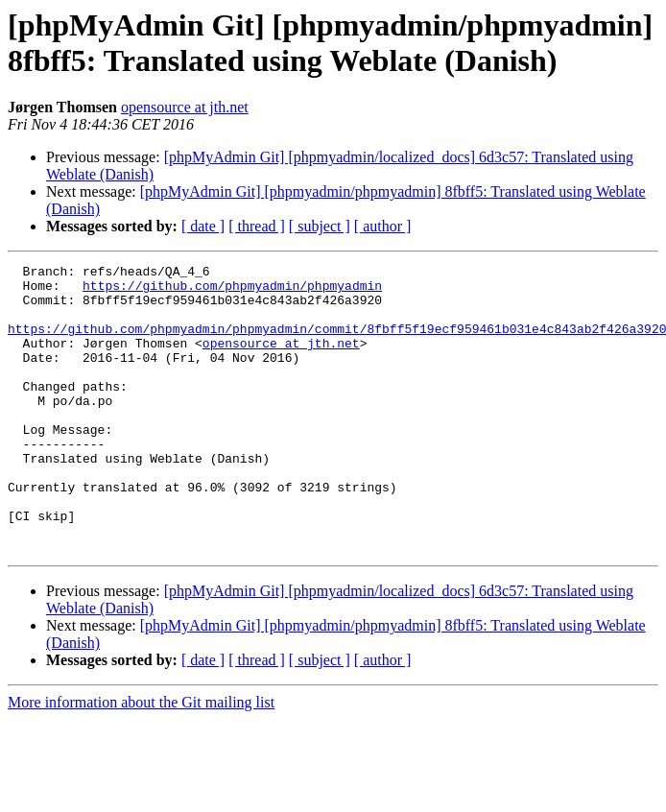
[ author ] (383, 226)
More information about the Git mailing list (141, 760)
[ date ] (203, 226)
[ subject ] (320, 226)
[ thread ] (257, 226)
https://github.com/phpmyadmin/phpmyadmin (232, 291)
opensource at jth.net (185, 107)
